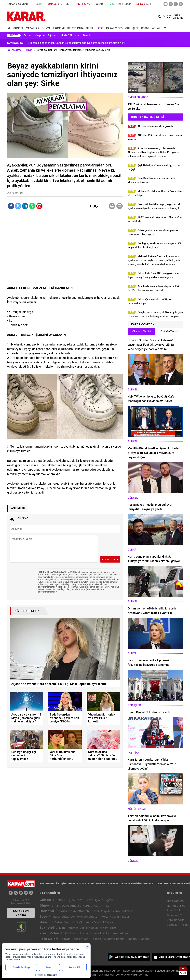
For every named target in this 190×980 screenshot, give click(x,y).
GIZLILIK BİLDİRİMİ (131, 883)
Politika (60, 900)
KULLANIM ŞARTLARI (107, 883)
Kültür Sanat (94, 922)
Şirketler (127, 911)
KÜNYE (71, 883)
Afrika (106, 906)
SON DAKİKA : (16, 43)
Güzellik (87, 35)
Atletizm (95, 917)
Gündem (69, 933)
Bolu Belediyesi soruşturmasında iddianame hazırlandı (59, 43)
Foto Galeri (49, 939)
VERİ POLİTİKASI (153, 883)
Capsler (77, 939)
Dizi (79, 933)
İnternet (73, 928)
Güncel (18, 28)
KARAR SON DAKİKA (21, 913)
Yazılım (104, 928)
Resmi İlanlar (151, 28)
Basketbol (68, 917)
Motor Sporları (111, 917)
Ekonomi (59, 28)
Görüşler (132, 28)
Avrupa (88, 906)
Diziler (28, 35)
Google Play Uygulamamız (132, 957)
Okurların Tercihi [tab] (142, 331)
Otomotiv (84, 911)
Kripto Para (75, 28)
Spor (90, 28)
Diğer (126, 917)
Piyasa (63, 911)
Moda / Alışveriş (70, 35)
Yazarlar (33, 28)
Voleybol (82, 917)
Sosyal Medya (89, 928)
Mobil (63, 928)
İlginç (107, 933)
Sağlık (80, 922)
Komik (98, 933)
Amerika (76, 906)
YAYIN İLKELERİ (86, 883)
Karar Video (114, 28)
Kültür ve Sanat (114, 939)
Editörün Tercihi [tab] (169, 331)
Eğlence (53, 35)
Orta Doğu (62, 906)
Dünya (46, 28)
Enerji (95, 911)
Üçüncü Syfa (75, 900)
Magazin (40, 35)
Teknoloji (47, 928)
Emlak (72, 911)
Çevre (99, 900)
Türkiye (89, 900)
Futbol (56, 917)
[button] (90, 206)
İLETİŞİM (61, 883)
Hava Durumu (176, 901)
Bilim (113, 928)
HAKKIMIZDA (47, 883)
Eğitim (109, 900)
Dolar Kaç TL (175, 915)
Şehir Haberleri (176, 920)
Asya (97, 906)
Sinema (87, 933)
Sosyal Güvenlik (110, 911)
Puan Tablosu (176, 910)
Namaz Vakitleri (177, 906)
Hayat (100, 28)
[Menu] (164, 28)
